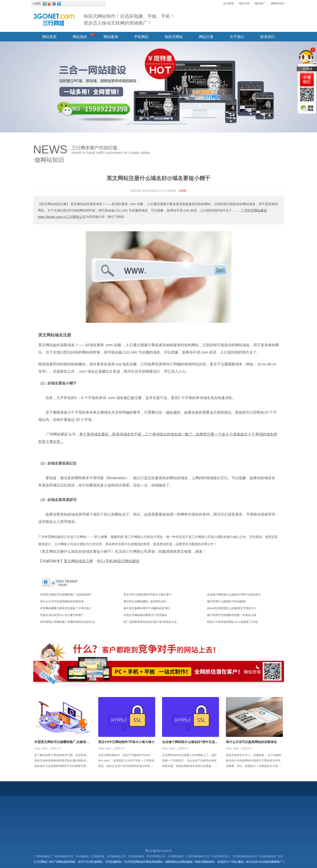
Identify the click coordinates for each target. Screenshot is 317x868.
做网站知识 (278, 3)
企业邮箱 (229, 3)
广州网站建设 (42, 856)
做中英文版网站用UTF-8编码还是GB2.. (147, 608)
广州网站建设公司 (62, 856)
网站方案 (206, 37)
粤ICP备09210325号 (158, 851)
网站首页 (49, 37)
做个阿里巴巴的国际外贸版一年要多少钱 (232, 615)
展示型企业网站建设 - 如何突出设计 (145, 601)
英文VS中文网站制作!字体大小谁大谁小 (148, 595)
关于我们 (237, 37)
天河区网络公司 (156, 856)
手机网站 (141, 37)
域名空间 (244, 3)
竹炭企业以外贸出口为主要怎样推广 (62, 615)
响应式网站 (174, 37)
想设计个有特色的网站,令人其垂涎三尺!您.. (233, 622)
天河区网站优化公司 (245, 856)
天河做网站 (82, 856)
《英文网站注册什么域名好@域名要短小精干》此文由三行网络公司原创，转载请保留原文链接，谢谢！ (122, 551)
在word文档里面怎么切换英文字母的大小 (232, 608)
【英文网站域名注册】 (54, 204)
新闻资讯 (136, 191)
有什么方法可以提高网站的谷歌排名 (62, 601)
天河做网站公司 (116, 856)
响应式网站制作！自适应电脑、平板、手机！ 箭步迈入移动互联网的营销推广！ (129, 20)
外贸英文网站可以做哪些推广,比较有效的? (66, 595)
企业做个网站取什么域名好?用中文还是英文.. (234, 595)
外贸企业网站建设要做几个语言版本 (145, 615)
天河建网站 (98, 856)
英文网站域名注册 (55, 335)
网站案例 (111, 37)
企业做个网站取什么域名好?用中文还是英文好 (190, 742)
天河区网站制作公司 (198, 856)
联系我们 (268, 37)
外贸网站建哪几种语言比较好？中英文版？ (66, 608)
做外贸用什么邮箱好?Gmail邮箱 (226, 601)
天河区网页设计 (221, 856)
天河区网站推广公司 (271, 856)
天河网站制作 (176, 856)
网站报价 (80, 37)
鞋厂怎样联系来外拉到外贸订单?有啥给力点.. (151, 622)
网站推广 (260, 3)
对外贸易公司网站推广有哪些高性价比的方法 (67, 622)
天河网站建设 (136, 856)
